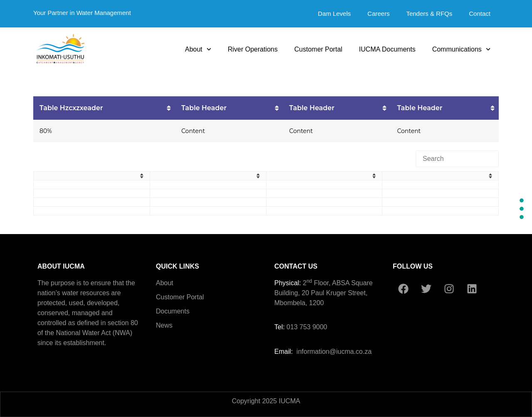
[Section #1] (522, 200)
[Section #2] (522, 209)
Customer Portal (318, 49)
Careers (378, 14)
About (198, 49)
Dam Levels (334, 14)
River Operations (253, 49)
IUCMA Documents (387, 49)
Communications (461, 49)
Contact (480, 14)
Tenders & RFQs (429, 14)
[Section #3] (522, 217)
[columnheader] (104, 108)
